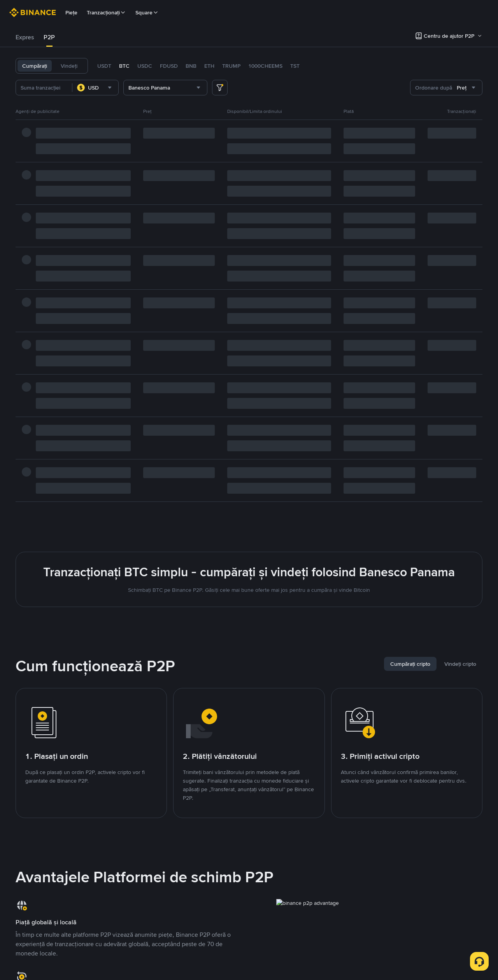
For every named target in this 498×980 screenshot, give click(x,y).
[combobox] (95, 88)
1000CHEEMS (265, 66)
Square (147, 12)
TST (295, 66)
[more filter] (220, 88)
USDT (104, 66)
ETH (209, 66)
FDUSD (169, 66)
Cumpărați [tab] (35, 66)
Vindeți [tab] (69, 66)
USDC (145, 66)
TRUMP (231, 66)
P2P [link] (49, 37)
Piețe (71, 12)
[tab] (25, 37)
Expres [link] (25, 37)
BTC (124, 66)
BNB (191, 66)
